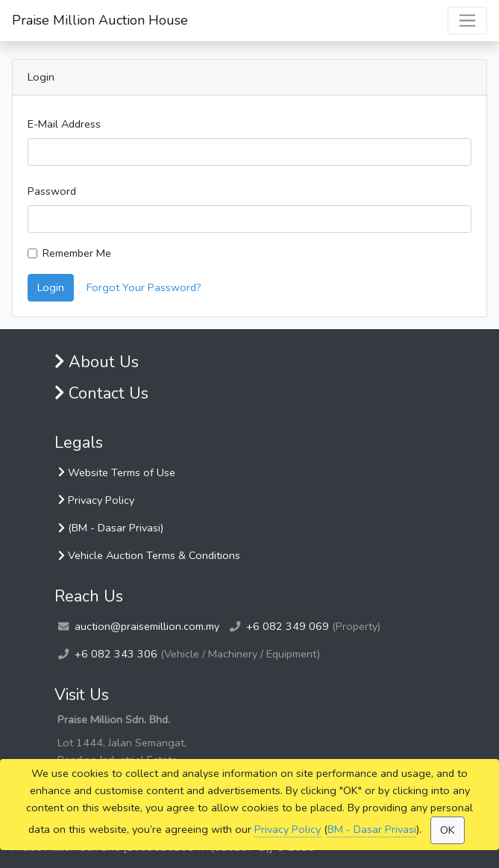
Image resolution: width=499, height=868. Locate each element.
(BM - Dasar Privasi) (111, 528)
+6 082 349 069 (288, 626)
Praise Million (100, 20)
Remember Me (77, 253)
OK (448, 830)
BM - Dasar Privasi (372, 829)
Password (52, 191)
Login (51, 287)
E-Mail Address (64, 124)
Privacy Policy (288, 829)
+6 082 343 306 (116, 654)
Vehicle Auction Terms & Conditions (149, 555)
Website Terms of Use (117, 472)
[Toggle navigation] (467, 21)
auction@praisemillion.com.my (147, 626)
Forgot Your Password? (144, 287)
